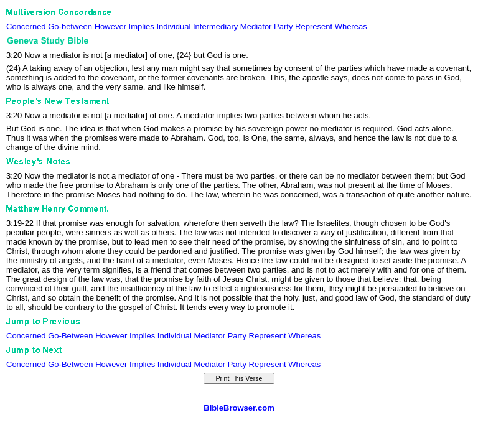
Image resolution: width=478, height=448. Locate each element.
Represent (314, 26)
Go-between (70, 26)
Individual (173, 26)
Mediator (256, 26)
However (110, 26)
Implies (142, 26)
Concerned (26, 26)
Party (283, 26)
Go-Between (70, 336)
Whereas (351, 26)
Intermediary (215, 26)
